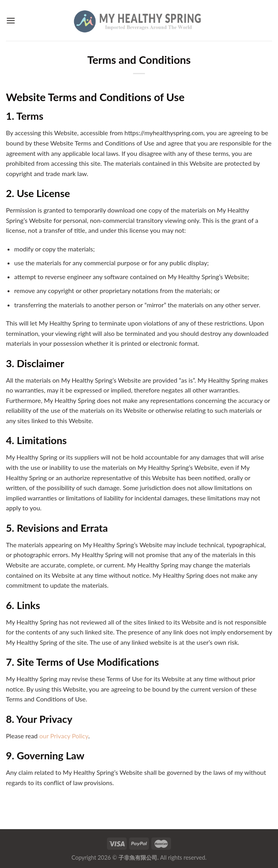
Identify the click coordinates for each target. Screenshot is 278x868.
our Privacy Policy (64, 736)
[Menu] (11, 20)
